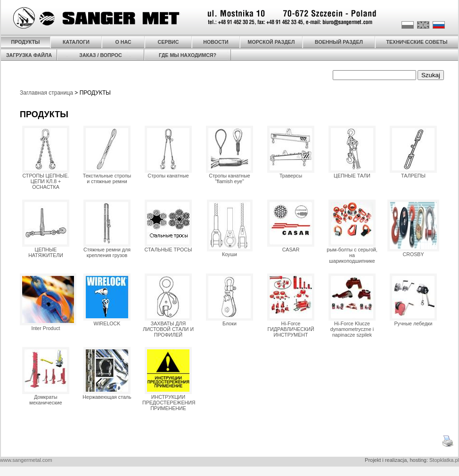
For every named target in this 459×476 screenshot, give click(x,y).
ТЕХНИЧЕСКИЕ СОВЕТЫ (417, 42)
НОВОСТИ (216, 42)
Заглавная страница (46, 93)
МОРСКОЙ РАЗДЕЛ (271, 42)
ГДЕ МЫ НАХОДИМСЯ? (188, 55)
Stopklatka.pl (444, 460)
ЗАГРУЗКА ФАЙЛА (29, 55)
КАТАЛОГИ (76, 42)
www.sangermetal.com (26, 460)
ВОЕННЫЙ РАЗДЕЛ (339, 42)
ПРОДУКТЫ (26, 42)
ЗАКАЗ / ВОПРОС (100, 55)
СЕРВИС (168, 42)
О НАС (123, 42)
